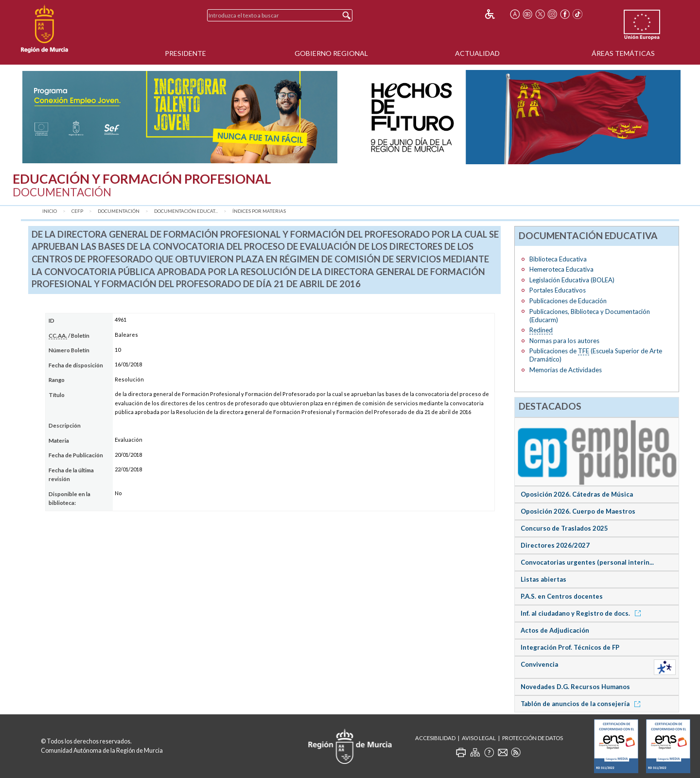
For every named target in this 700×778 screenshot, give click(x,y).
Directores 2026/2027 (555, 545)
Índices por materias (259, 211)
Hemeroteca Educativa (561, 269)
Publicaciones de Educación (568, 301)
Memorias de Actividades (566, 370)
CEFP (77, 211)
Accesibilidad (435, 738)
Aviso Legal (479, 738)
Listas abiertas (543, 579)
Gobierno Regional (331, 53)
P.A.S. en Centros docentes (562, 596)
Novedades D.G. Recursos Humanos (575, 687)
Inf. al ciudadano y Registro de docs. (582, 613)
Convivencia (539, 664)
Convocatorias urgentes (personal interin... (587, 562)
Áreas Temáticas (623, 53)
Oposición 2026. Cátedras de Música (577, 494)
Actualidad (477, 53)
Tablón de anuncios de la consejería (582, 704)
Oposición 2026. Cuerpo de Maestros (578, 511)
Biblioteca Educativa (558, 259)
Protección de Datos (533, 738)
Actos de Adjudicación (555, 630)
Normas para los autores (564, 341)
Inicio (50, 211)
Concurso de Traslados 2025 (564, 528)
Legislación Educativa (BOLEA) (572, 280)
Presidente (185, 53)
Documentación (119, 211)
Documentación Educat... (186, 211)
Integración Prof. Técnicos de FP (570, 647)
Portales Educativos (558, 290)
